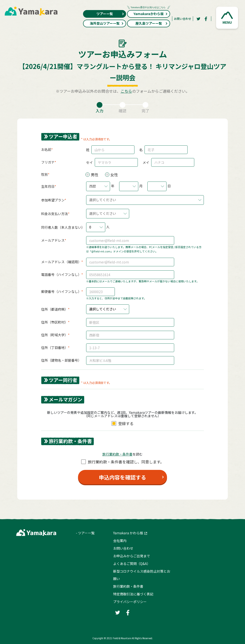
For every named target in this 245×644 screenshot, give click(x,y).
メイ (146, 162)
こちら (126, 91)
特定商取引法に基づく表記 (133, 594)
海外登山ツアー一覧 (107, 23)
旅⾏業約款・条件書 (117, 454)
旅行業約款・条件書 (128, 586)
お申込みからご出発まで (132, 556)
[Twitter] (198, 19)
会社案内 (120, 541)
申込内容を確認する (122, 477)
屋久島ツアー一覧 (152, 23)
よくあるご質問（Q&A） (132, 564)
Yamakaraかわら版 (149, 13)
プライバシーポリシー (130, 602)
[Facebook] (206, 19)
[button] (227, 18)
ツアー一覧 (110, 14)
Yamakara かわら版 (128, 533)
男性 (95, 175)
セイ (89, 162)
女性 (114, 175)
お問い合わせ (183, 19)
